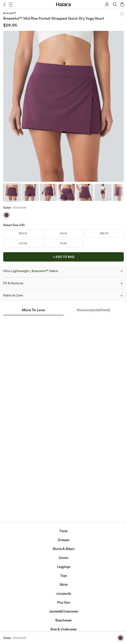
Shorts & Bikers (64, 549)
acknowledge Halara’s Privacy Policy (49, 372)
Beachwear (64, 620)
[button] (4, 4)
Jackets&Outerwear (64, 611)
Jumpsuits (64, 594)
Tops (64, 576)
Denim (64, 558)
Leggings (64, 567)
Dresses (64, 540)
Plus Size (64, 603)
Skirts (64, 585)
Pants (64, 531)
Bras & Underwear (64, 629)
